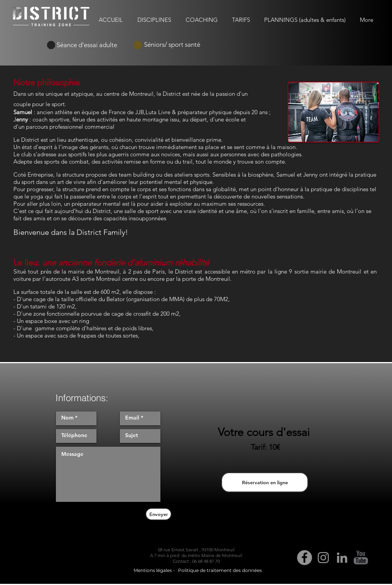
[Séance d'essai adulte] (87, 45)
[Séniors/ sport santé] (172, 45)
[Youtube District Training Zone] (361, 558)
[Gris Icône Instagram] (323, 558)
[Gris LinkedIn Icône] (342, 558)
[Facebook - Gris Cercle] (305, 558)
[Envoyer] (158, 514)
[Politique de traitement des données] (220, 571)
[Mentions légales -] (154, 571)
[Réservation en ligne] (265, 482)
